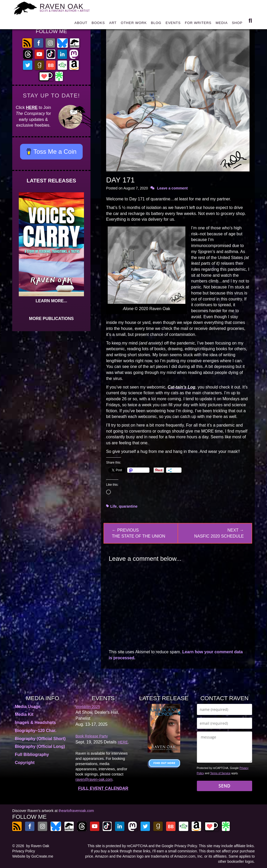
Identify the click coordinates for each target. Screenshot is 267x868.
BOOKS (98, 25)
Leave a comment (172, 188)
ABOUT (81, 25)
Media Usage (28, 707)
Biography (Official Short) (40, 739)
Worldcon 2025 (88, 707)
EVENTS (173, 25)
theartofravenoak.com (76, 811)
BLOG (156, 25)
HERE (32, 107)
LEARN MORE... (51, 301)
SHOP (237, 25)
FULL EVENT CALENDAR (103, 788)
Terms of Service (220, 773)
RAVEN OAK (68, 8)
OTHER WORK (134, 25)
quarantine (128, 506)
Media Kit (24, 714)
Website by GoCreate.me (33, 856)
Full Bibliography (32, 755)
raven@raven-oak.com (94, 779)
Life (114, 506)
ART (113, 25)
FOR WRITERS (198, 25)
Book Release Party (92, 736)
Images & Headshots (35, 722)
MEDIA (222, 25)
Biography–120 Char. (36, 731)
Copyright (25, 763)
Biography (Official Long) (40, 746)
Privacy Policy (24, 851)
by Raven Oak (38, 846)
